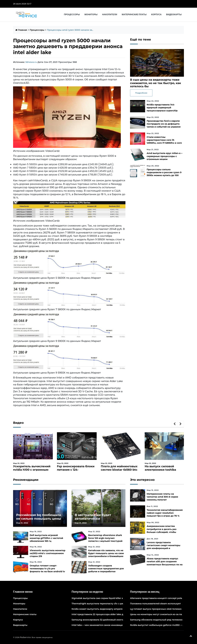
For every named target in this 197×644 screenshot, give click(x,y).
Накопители (110, 14)
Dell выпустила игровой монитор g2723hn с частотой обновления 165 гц (46, 538)
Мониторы (91, 14)
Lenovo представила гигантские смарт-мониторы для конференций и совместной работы (164, 547)
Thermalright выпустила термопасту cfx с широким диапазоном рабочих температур (121, 604)
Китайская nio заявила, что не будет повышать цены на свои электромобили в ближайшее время (106, 555)
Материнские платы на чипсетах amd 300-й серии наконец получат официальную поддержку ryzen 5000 (162, 500)
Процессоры (72, 14)
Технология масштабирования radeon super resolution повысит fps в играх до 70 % (165, 513)
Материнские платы (134, 14)
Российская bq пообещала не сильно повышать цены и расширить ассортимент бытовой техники (39, 520)
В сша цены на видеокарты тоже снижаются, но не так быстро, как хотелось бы (156, 83)
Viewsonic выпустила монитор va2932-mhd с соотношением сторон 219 (47, 553)
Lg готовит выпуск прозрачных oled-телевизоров (159, 609)
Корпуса (156, 14)
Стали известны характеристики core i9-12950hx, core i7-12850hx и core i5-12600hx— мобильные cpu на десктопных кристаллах (164, 143)
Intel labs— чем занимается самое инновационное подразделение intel (113, 625)
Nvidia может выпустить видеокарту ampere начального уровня (109, 609)
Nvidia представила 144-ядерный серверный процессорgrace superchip (162, 108)
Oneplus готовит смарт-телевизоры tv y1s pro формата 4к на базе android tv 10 (47, 570)
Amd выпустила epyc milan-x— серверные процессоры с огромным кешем (165, 156)
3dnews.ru (31, 62)
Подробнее (141, 93)
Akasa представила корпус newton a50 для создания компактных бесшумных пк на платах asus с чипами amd (165, 563)
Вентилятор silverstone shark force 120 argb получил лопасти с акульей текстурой (105, 538)
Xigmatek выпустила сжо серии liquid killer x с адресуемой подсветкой (113, 598)
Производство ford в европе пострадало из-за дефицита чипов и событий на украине (164, 124)
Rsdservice (25, 637)
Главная (21, 30)
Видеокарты (174, 14)
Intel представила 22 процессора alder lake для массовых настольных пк (113, 614)
